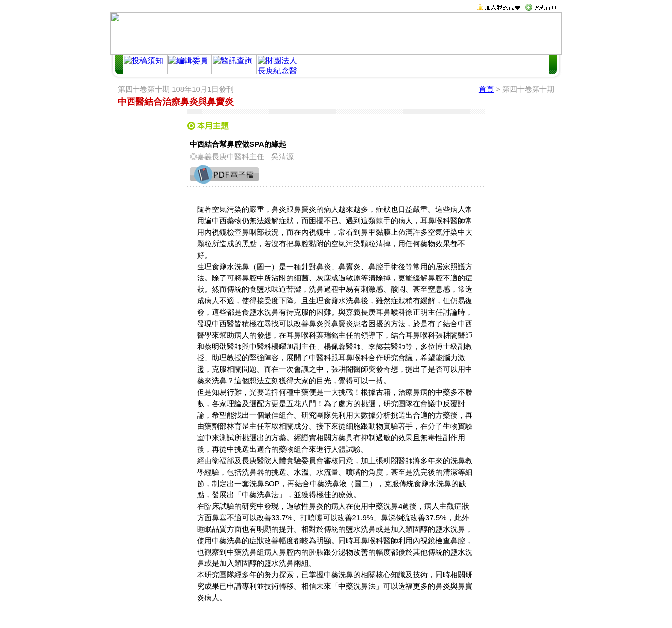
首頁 (486, 89)
